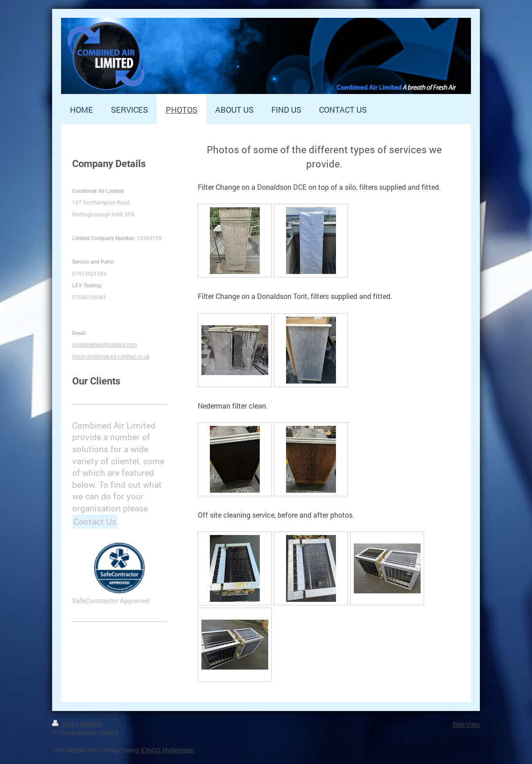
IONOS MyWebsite (167, 750)
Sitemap (91, 724)
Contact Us (95, 521)
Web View (466, 724)
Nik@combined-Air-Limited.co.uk (111, 356)
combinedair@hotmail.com (104, 344)
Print (64, 724)
